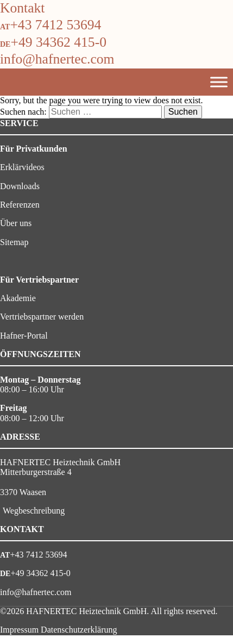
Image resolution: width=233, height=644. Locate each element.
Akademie (18, 298)
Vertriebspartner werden (42, 317)
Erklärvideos (22, 167)
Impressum (19, 630)
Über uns (16, 223)
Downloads (20, 186)
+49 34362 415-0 (58, 42)
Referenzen (20, 205)
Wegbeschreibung (34, 511)
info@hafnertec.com (57, 59)
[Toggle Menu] (219, 82)
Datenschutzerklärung (79, 630)
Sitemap (14, 242)
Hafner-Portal (24, 336)
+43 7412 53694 (55, 25)
